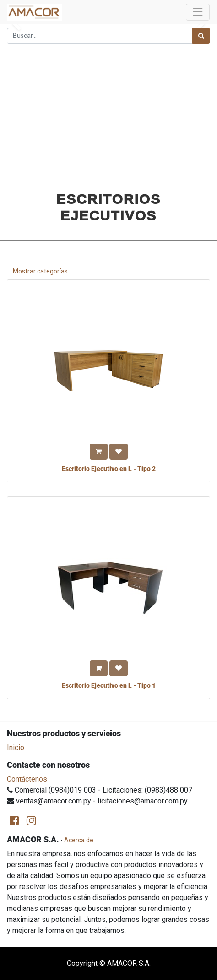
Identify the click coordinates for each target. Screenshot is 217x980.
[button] (99, 452)
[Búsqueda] (201, 36)
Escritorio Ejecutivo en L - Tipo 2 (109, 469)
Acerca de (79, 840)
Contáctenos (27, 779)
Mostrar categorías (40, 271)
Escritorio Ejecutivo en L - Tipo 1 (109, 685)
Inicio (16, 747)
